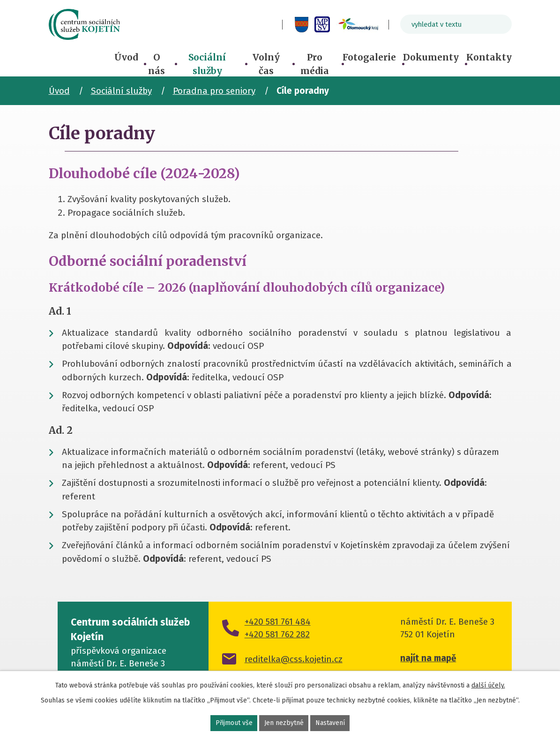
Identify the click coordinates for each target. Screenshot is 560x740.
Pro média (315, 64)
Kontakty (489, 57)
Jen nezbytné (284, 723)
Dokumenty (431, 57)
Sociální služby (207, 64)
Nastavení (330, 723)
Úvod (126, 57)
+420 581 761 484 (278, 622)
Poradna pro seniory (214, 91)
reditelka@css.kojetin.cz (294, 659)
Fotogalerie (369, 57)
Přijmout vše (234, 723)
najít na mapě (428, 658)
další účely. (488, 685)
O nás (157, 64)
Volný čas (266, 64)
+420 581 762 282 (277, 634)
